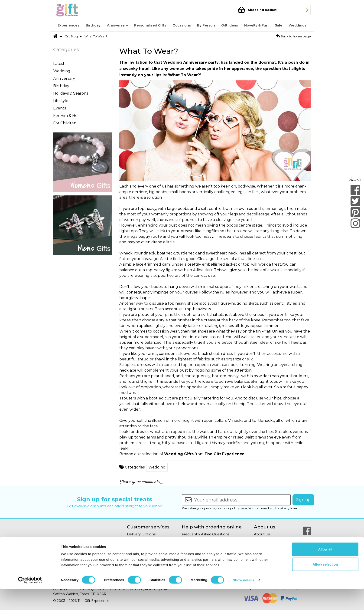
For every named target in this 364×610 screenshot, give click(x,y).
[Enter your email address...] (242, 500)
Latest (59, 64)
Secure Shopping (142, 545)
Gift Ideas (230, 25)
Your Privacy (137, 551)
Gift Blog (71, 36)
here (243, 508)
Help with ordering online (212, 527)
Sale (279, 25)
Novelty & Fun (256, 25)
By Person (206, 25)
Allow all (325, 570)
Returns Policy (139, 540)
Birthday (93, 25)
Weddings (297, 25)
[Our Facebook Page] (307, 531)
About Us (262, 534)
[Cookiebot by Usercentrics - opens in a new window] (30, 601)
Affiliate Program (268, 540)
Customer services (148, 527)
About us (265, 527)
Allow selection (325, 585)
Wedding (62, 71)
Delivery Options (141, 534)
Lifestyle (61, 101)
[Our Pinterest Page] (307, 553)
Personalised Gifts (150, 25)
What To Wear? (96, 36)
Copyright (190, 545)
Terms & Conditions (143, 557)
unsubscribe (270, 508)
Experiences (68, 25)
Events (60, 108)
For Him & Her (66, 116)
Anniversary (117, 25)
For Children (65, 123)
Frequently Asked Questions (206, 534)
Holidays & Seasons (71, 93)
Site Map (189, 551)
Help (186, 540)
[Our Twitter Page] (307, 542)
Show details (244, 601)
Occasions (182, 25)
